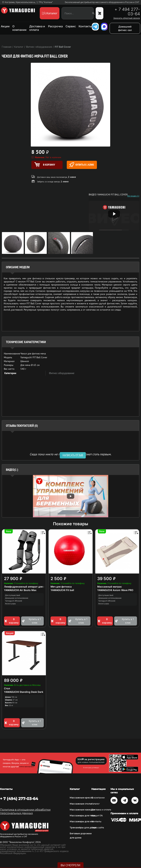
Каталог (96, 804)
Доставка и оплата (37, 28)
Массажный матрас (110, 587)
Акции (5, 26)
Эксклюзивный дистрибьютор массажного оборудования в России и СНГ (102, 2)
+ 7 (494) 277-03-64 (19, 799)
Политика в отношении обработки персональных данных (25, 811)
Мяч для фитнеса (61, 587)
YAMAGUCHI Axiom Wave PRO (115, 590)
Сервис (71, 26)
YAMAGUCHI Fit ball (62, 590)
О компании (19, 28)
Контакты (85, 26)
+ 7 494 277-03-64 (127, 12)
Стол (7, 688)
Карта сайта (98, 828)
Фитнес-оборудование (62, 373)
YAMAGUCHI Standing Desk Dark (24, 692)
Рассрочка (55, 26)
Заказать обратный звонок (127, 18)
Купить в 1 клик (82, 165)
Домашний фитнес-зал (125, 28)
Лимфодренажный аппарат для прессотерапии (33, 587)
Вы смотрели (70, 865)
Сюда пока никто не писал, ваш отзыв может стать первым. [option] (70, 454)
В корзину (11, 621)
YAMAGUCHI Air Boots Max (20, 590)
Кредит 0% (97, 816)
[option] (70, 496)
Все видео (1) (133, 196)
